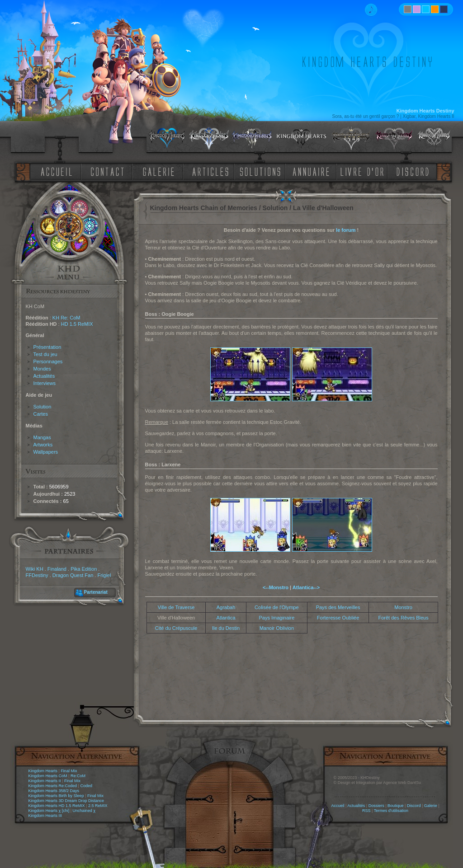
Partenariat (96, 592)
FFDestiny (37, 575)
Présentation (47, 347)
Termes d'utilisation (391, 811)
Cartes (41, 414)
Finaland (57, 569)
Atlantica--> (306, 587)
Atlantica (226, 618)
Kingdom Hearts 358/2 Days (54, 791)
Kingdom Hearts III (45, 816)
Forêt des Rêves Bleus (403, 618)
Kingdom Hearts (43, 771)
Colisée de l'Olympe (276, 607)
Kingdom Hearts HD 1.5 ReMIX (57, 806)
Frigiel (104, 575)
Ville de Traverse (176, 607)
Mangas (42, 437)
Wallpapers (46, 452)
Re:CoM (78, 776)
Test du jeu (45, 354)
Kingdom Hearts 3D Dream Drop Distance (66, 801)
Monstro (403, 607)
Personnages (48, 361)
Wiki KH (35, 569)
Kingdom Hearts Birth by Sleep (56, 796)
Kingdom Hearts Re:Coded (53, 786)
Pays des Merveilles (338, 607)
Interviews (45, 383)
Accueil (338, 806)
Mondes (42, 369)
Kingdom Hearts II (45, 781)
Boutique (396, 806)
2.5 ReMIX (98, 806)
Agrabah (226, 607)
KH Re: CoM (66, 318)
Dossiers (376, 806)
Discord (414, 806)
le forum (346, 230)
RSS (366, 811)
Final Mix (69, 771)
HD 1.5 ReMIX (77, 324)
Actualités (44, 376)
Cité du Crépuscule (176, 628)
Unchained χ (84, 811)
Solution (43, 407)
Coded (86, 786)
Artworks (43, 445)
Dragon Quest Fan (73, 575)
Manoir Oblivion (277, 628)
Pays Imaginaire (276, 618)
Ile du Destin (226, 628)
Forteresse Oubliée (338, 618)
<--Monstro (276, 587)
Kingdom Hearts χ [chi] (49, 811)
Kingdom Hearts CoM (48, 776)
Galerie (431, 806)
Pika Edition (84, 569)
